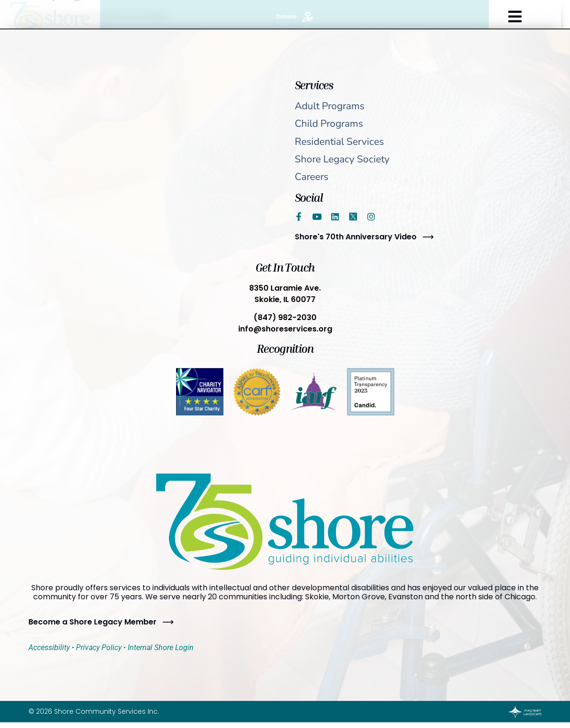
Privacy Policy (99, 648)
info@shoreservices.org (285, 329)
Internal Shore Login (161, 648)
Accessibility (49, 648)
